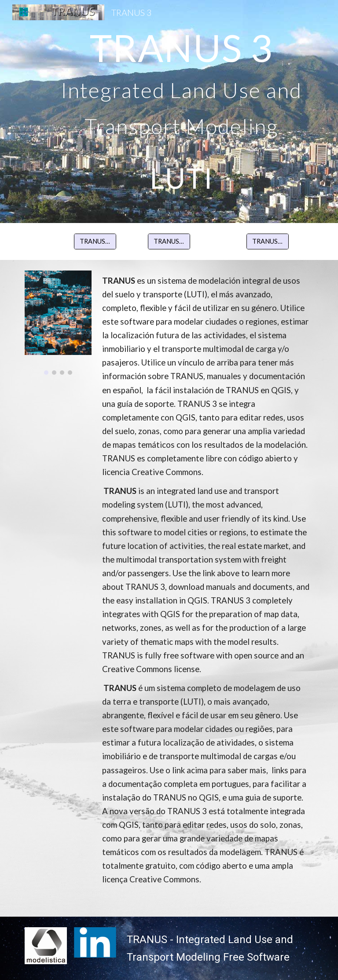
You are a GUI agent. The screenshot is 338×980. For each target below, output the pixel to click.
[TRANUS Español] (95, 241)
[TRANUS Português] (267, 241)
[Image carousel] (58, 323)
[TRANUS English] (169, 241)
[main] (181, 112)
